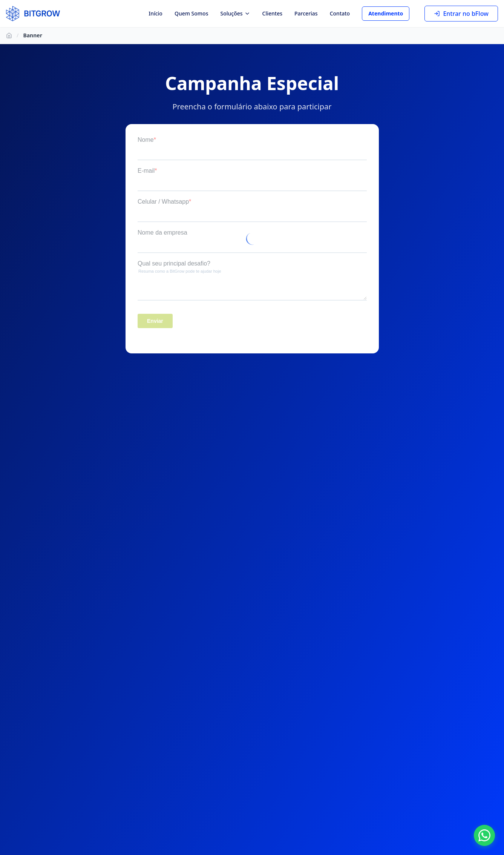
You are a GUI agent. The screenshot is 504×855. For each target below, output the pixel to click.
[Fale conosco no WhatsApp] (484, 835)
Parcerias (306, 13)
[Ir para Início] (9, 35)
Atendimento (386, 13)
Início (155, 13)
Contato (340, 13)
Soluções (235, 13)
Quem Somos (191, 13)
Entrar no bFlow (461, 14)
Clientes (272, 13)
